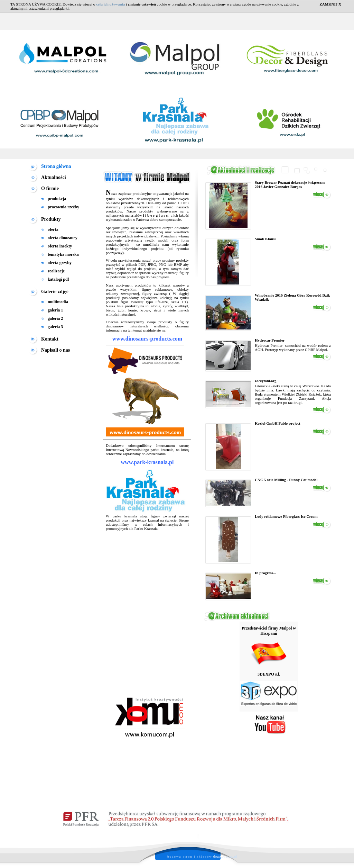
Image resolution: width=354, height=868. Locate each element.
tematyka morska (63, 254)
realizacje (56, 271)
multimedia (58, 302)
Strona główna (56, 166)
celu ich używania (110, 4)
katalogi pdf (58, 279)
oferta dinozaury (63, 238)
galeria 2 (55, 318)
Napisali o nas (55, 350)
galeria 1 (55, 310)
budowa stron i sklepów (190, 857)
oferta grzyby (60, 263)
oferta (53, 229)
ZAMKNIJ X (330, 4)
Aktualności (54, 177)
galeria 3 (55, 327)
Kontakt (50, 339)
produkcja (57, 199)
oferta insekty (60, 246)
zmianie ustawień (142, 4)
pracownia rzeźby (63, 207)
